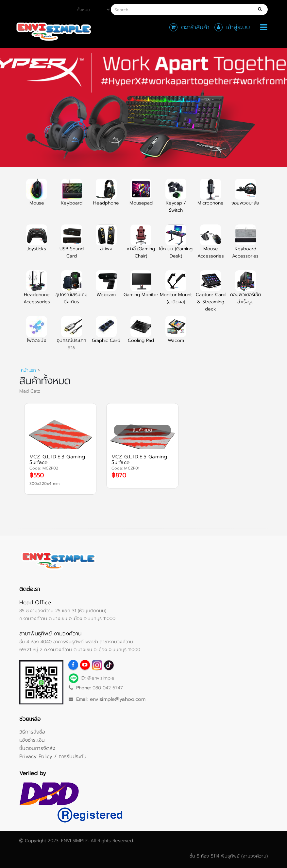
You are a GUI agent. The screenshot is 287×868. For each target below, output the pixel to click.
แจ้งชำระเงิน (32, 740)
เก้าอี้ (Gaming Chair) (141, 245)
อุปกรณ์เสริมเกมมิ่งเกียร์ (72, 291)
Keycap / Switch (176, 200)
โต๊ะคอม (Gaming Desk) (176, 245)
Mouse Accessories (211, 245)
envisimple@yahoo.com (118, 699)
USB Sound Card (72, 245)
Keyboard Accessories (245, 245)
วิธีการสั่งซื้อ (32, 732)
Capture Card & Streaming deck (211, 295)
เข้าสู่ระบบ (238, 27)
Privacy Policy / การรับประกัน (53, 756)
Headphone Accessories (37, 291)
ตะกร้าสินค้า (195, 27)
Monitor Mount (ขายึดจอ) (176, 291)
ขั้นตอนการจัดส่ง (37, 748)
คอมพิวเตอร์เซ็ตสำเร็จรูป (245, 291)
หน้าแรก (28, 370)
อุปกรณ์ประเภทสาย (72, 337)
